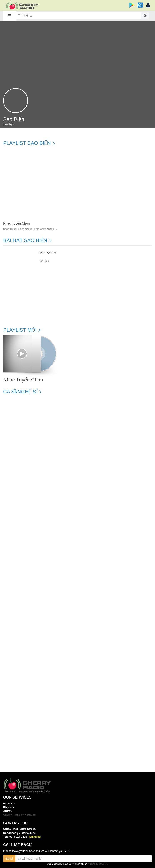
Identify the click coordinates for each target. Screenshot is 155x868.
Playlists (9, 807)
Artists (7, 811)
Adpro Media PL (98, 864)
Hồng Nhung (25, 229)
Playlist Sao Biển (27, 143)
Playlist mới (20, 330)
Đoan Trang (10, 229)
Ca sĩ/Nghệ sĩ (20, 392)
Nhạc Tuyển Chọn (17, 223)
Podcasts (9, 803)
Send (9, 859)
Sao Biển (44, 261)
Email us (35, 837)
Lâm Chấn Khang (44, 229)
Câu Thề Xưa (48, 253)
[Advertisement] (77, 53)
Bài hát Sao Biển (25, 240)
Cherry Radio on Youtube (19, 815)
